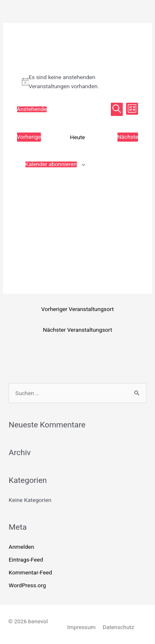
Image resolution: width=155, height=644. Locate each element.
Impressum (81, 627)
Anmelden (21, 547)
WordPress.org (27, 585)
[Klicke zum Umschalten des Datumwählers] (32, 109)
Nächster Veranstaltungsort (78, 330)
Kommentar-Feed (30, 572)
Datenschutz (118, 627)
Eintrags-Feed (26, 560)
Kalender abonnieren (51, 164)
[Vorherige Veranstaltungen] (29, 137)
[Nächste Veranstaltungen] (128, 137)
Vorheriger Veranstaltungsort (77, 309)
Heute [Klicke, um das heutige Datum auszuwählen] (77, 137)
